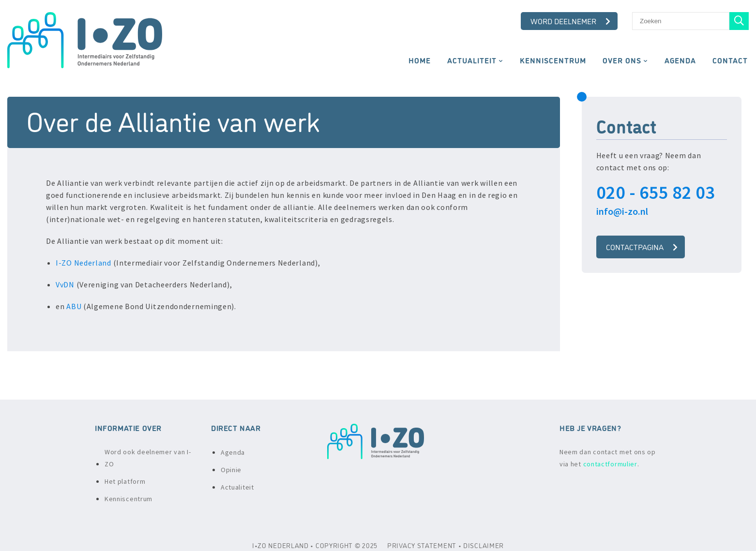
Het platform (125, 481)
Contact (730, 60)
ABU (74, 306)
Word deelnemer (570, 21)
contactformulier (610, 464)
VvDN (65, 284)
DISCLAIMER (484, 545)
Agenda (680, 60)
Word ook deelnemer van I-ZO (148, 458)
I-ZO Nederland (83, 263)
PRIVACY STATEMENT (422, 545)
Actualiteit (472, 60)
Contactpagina (642, 247)
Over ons (622, 60)
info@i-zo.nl (622, 211)
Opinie (231, 470)
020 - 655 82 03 (656, 193)
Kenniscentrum (553, 60)
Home (420, 60)
